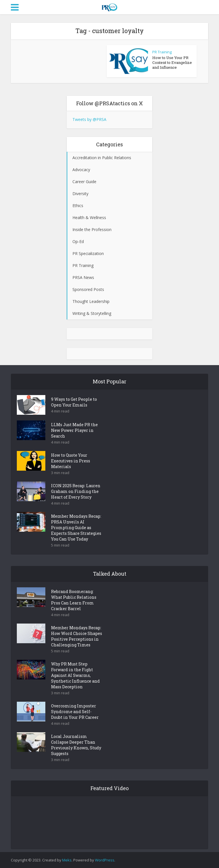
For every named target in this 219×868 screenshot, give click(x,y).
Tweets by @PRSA (89, 119)
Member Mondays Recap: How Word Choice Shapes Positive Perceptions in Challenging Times (77, 636)
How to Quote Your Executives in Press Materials (71, 461)
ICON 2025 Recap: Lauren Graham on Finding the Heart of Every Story (76, 491)
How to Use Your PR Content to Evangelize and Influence (172, 62)
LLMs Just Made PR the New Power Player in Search (74, 430)
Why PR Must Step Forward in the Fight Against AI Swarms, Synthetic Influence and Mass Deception (75, 675)
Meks (67, 860)
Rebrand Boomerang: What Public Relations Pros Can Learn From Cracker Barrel (74, 600)
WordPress (105, 860)
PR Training (162, 52)
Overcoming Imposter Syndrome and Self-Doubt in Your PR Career (75, 712)
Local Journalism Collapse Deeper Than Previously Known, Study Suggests (76, 745)
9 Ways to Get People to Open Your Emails (74, 402)
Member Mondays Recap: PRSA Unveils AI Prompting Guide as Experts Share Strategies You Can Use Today (76, 528)
